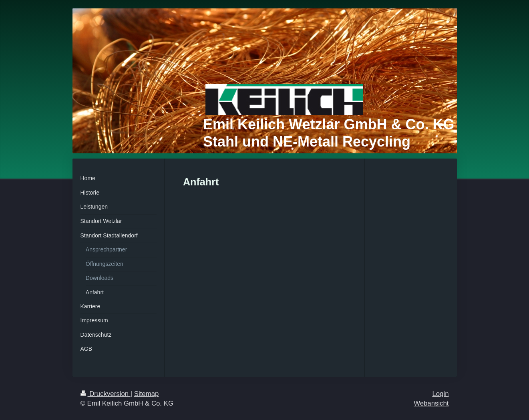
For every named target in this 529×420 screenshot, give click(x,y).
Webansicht (431, 403)
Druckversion (106, 394)
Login (440, 394)
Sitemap (147, 394)
